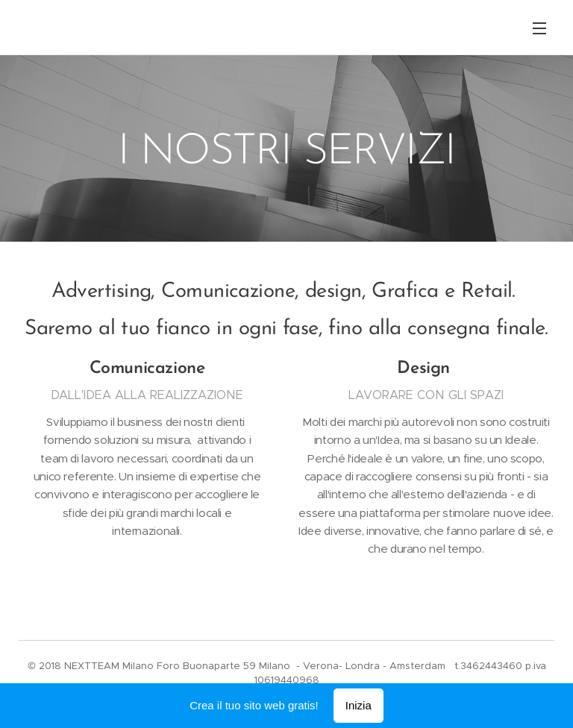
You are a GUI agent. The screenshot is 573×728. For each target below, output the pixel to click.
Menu (539, 28)
